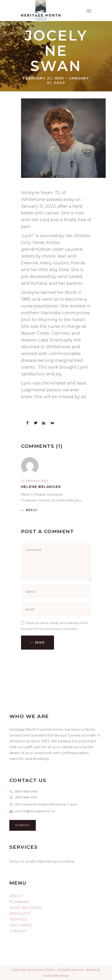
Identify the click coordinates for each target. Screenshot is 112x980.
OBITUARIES (21, 925)
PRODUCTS (20, 914)
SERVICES (18, 919)
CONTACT (18, 931)
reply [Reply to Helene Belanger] (32, 510)
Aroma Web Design (56, 976)
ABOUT (16, 896)
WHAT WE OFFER (25, 908)
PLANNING (19, 902)
